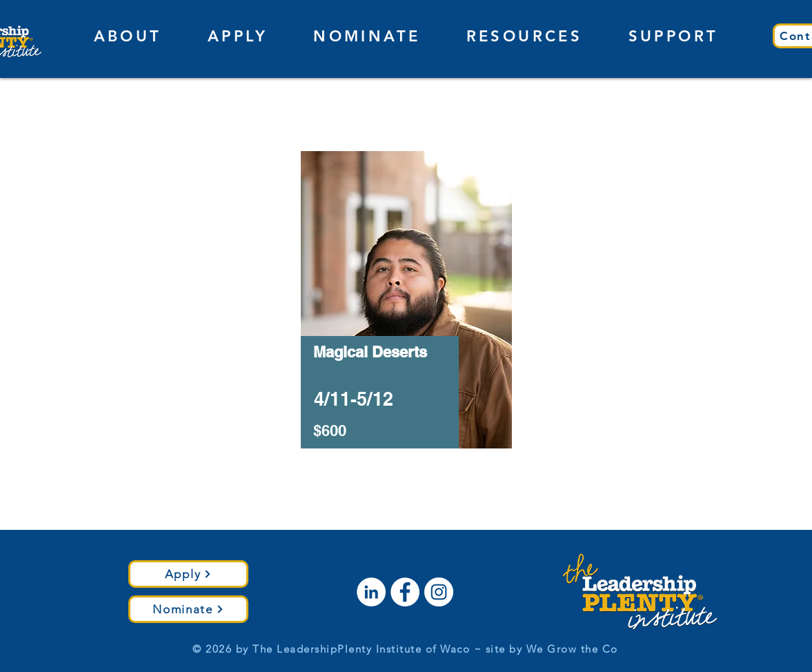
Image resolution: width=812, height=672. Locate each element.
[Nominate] (188, 609)
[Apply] (188, 574)
